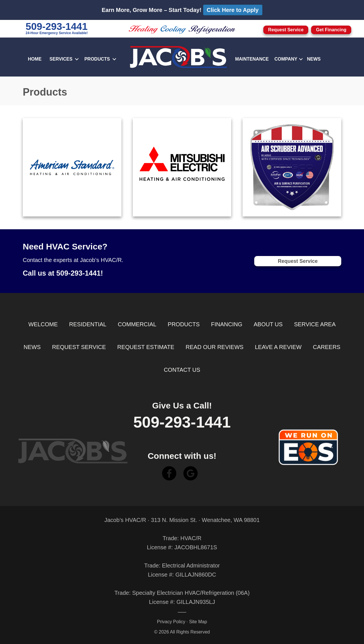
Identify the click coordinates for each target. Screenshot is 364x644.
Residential (88, 324)
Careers (327, 347)
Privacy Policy (171, 622)
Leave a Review (278, 347)
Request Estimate (146, 347)
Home (35, 59)
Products (97, 59)
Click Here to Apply (233, 10)
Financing (227, 324)
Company (286, 59)
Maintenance (252, 59)
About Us (268, 324)
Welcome (43, 324)
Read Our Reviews (215, 347)
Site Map (198, 622)
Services (61, 59)
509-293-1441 (57, 26)
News (314, 59)
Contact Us (182, 370)
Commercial (137, 324)
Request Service (79, 347)
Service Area (315, 324)
